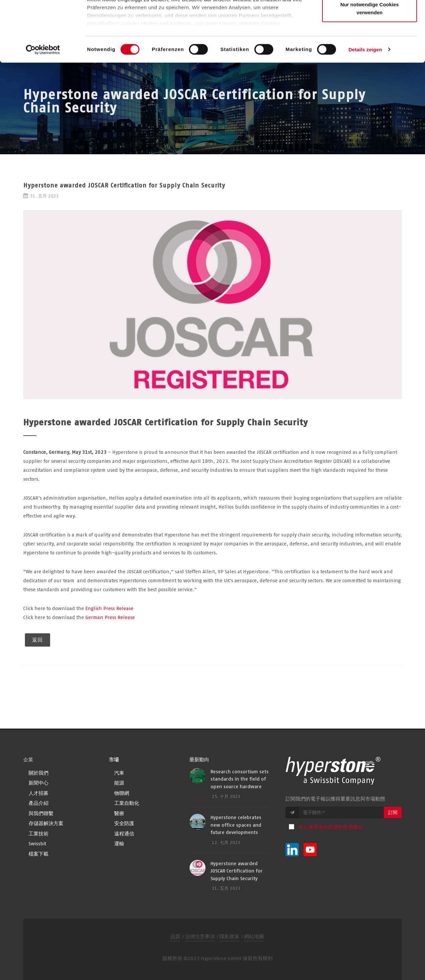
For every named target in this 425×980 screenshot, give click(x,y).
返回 (38, 640)
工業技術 (39, 834)
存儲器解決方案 (46, 823)
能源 (119, 783)
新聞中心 (39, 783)
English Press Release (109, 608)
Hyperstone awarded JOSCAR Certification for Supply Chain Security (237, 871)
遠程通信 (124, 834)
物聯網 (122, 793)
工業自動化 (127, 803)
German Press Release (110, 617)
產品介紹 (39, 803)
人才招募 (39, 793)
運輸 (119, 843)
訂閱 (393, 812)
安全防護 (124, 823)
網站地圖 (254, 936)
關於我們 (39, 773)
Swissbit (37, 843)
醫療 (119, 813)
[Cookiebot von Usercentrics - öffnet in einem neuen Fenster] (43, 106)
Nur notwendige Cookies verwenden (370, 65)
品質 (175, 936)
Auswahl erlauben (370, 39)
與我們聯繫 (41, 813)
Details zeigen (365, 106)
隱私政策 (229, 936)
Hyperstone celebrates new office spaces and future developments (236, 825)
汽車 (119, 773)
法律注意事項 (200, 936)
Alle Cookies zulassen (370, 17)
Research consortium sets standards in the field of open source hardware (240, 779)
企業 (28, 760)
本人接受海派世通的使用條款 (331, 827)
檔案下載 (39, 854)
